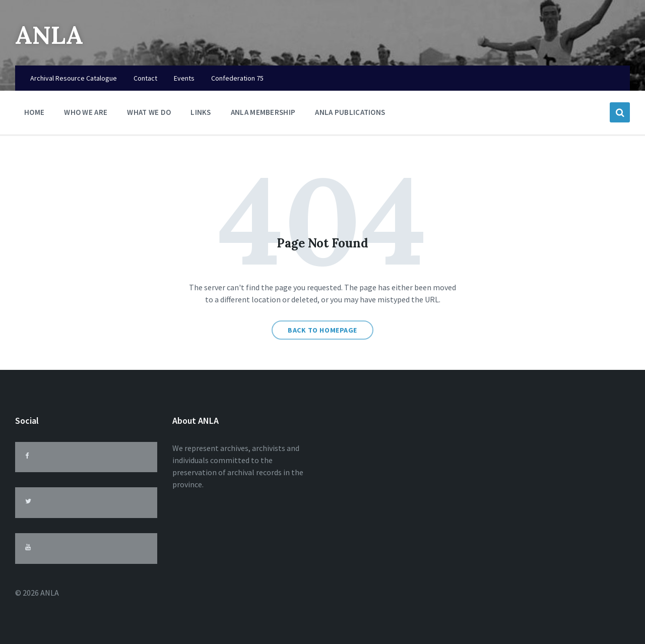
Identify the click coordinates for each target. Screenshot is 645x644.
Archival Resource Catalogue (74, 78)
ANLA (49, 35)
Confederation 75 (237, 78)
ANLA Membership (263, 112)
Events (184, 78)
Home (34, 112)
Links (201, 115)
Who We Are (86, 115)
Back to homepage (322, 330)
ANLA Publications (350, 112)
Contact (145, 78)
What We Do (149, 115)
